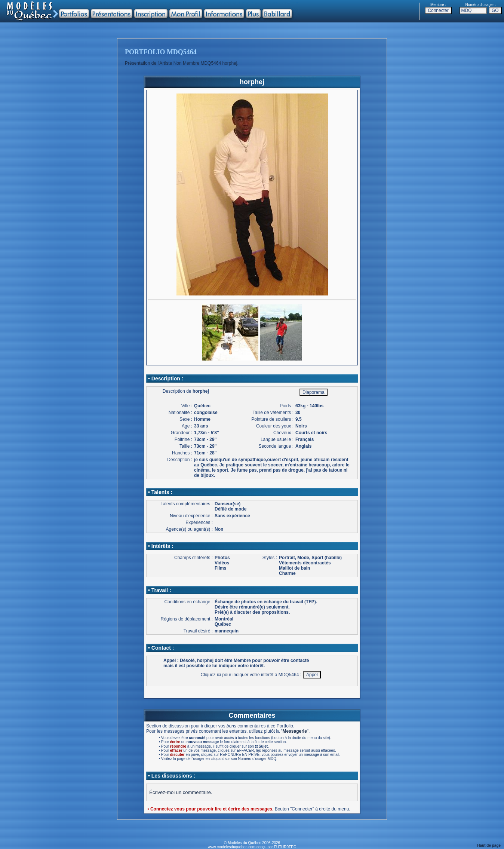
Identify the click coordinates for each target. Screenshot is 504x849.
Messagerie (294, 731)
